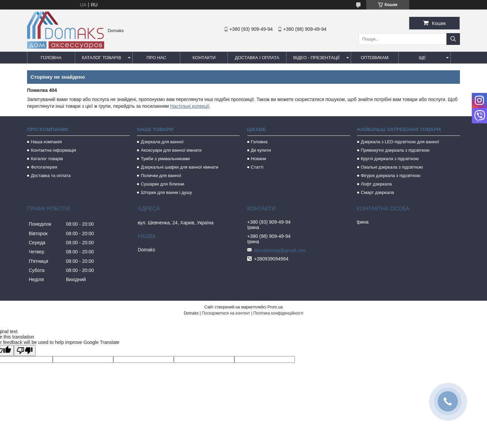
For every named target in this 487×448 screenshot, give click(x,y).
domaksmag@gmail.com (280, 250)
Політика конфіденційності (278, 313)
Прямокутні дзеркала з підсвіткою (395, 150)
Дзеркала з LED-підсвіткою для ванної (400, 142)
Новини (259, 159)
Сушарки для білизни (163, 184)
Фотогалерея (44, 167)
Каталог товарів (101, 58)
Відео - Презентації (316, 58)
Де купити (261, 150)
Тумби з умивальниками (165, 159)
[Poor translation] (25, 351)
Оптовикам (375, 58)
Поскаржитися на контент (226, 313)
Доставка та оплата (51, 176)
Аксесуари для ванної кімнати (171, 150)
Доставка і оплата (257, 58)
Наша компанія (46, 142)
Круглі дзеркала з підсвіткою (390, 159)
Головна (51, 58)
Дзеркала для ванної (162, 142)
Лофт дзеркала (376, 184)
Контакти (204, 58)
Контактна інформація (53, 150)
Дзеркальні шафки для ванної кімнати (179, 167)
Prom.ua (275, 307)
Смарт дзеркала (377, 192)
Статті (257, 167)
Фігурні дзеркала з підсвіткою (391, 176)
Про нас (156, 58)
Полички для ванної (161, 176)
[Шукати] (453, 39)
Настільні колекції (190, 106)
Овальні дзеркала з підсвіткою (392, 167)
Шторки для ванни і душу (166, 192)
